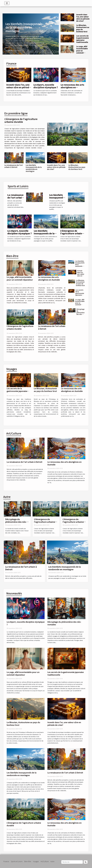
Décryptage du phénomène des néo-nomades (80, 313)
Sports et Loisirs (17, 861)
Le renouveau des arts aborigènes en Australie (72, 87)
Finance (6, 861)
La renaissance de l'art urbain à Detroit (14, 166)
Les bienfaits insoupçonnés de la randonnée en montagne (24, 27)
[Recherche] (72, 862)
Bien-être (28, 861)
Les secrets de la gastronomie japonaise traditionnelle (83, 39)
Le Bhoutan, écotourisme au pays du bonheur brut (83, 28)
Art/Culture (45, 861)
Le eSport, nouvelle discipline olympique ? (46, 86)
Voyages (36, 861)
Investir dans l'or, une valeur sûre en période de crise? (83, 18)
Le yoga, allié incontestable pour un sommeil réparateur (82, 51)
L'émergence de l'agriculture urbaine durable (21, 120)
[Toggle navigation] (7, 3)
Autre (52, 861)
